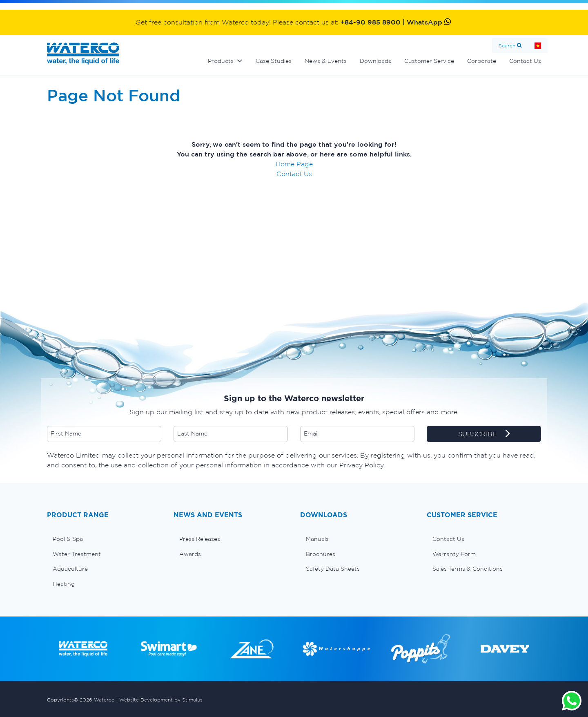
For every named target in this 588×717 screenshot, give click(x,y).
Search (507, 46)
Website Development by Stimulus (161, 700)
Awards (190, 554)
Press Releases (200, 539)
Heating (64, 584)
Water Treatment (77, 554)
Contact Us (525, 61)
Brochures (321, 554)
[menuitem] (104, 539)
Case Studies (274, 61)
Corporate (482, 61)
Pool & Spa (68, 539)
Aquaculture (70, 569)
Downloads (375, 61)
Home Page (294, 164)
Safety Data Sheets (333, 569)
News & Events (326, 61)
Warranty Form (454, 554)
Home (538, 46)
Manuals (317, 539)
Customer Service (429, 61)
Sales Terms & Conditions (468, 569)
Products (221, 61)
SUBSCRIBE (484, 434)
